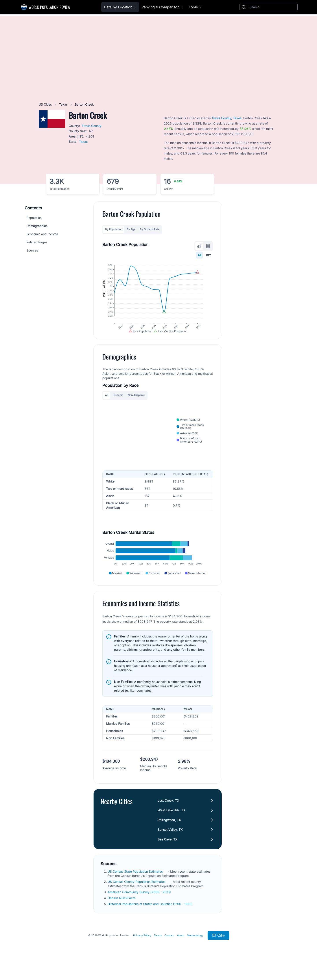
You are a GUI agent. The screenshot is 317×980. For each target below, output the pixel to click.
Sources (32, 250)
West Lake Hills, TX (171, 822)
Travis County (92, 126)
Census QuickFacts (122, 910)
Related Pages (37, 242)
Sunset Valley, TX (170, 841)
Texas (64, 104)
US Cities (46, 104)
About (181, 947)
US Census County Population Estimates (137, 893)
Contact (169, 947)
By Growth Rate (150, 229)
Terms (158, 947)
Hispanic (118, 402)
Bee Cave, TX (168, 851)
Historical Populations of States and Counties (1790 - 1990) (151, 916)
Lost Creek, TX (168, 812)
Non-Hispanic (136, 402)
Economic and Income (42, 234)
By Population (114, 229)
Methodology (195, 947)
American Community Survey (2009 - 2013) (140, 904)
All (199, 255)
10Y (208, 255)
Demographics (37, 226)
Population (34, 218)
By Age (131, 229)
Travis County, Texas (227, 118)
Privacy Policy (142, 947)
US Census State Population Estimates (136, 883)
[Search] (273, 7)
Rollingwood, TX (169, 832)
